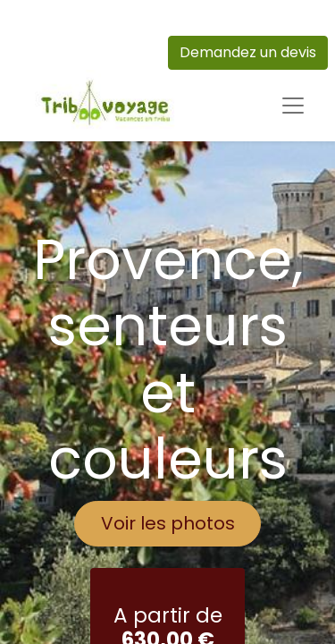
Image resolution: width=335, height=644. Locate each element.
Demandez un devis (248, 52)
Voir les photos (168, 523)
